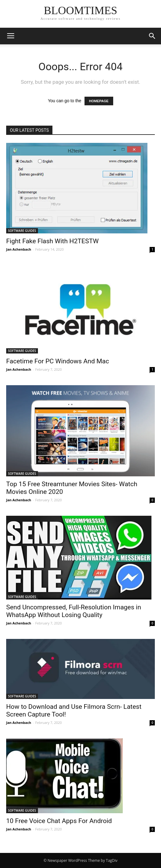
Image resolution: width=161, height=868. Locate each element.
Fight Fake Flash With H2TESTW (52, 241)
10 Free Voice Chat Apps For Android (59, 821)
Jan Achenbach (19, 249)
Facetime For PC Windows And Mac (58, 361)
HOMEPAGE (99, 101)
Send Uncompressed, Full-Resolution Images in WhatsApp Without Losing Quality (74, 611)
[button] (152, 36)
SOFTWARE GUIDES (22, 231)
